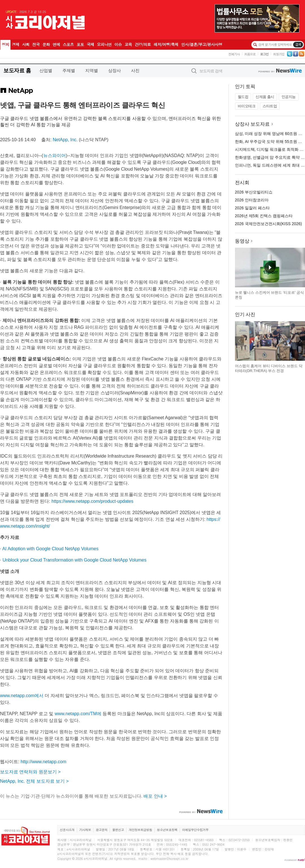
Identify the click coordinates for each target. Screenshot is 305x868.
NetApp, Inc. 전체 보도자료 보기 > (34, 781)
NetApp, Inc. (65, 140)
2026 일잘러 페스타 (252, 208)
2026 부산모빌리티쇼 (254, 192)
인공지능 (289, 97)
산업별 (46, 70)
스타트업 (270, 106)
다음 (300, 341)
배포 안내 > (155, 796)
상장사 (115, 70)
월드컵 (243, 97)
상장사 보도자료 (252, 124)
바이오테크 (247, 106)
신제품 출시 (265, 97)
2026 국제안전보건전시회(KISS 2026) (268, 224)
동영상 (242, 241)
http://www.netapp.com (43, 762)
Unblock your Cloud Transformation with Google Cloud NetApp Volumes (75, 560)
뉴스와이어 (55, 155)
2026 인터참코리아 (252, 200)
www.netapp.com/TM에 (78, 714)
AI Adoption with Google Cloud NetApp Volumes (50, 549)
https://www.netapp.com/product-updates (92, 501)
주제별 (69, 70)
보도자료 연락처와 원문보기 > (30, 772)
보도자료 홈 (17, 70)
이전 (239, 341)
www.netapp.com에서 (22, 696)
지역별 (92, 70)
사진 (135, 70)
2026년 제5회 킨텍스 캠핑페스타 (264, 216)
